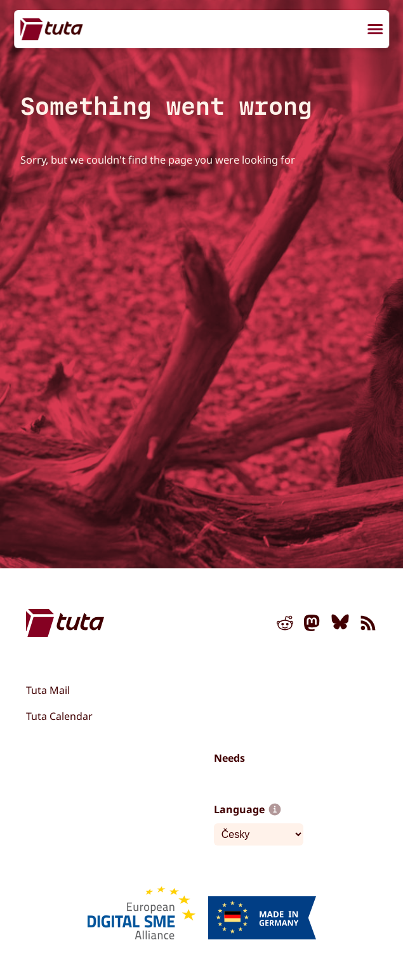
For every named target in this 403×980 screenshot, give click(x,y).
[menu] (375, 30)
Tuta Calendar (59, 716)
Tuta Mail (48, 690)
